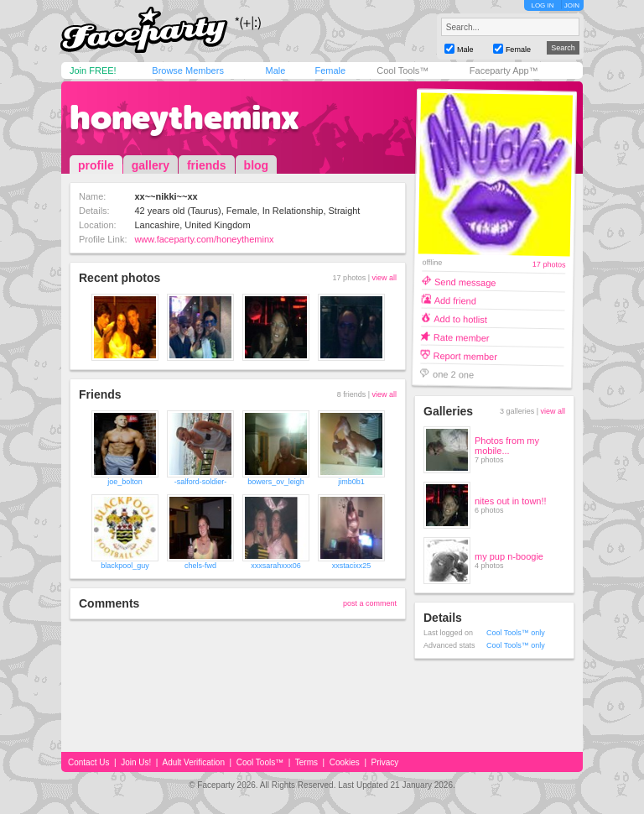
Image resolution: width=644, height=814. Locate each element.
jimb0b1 (351, 482)
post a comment (370, 603)
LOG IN (542, 5)
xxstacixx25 (352, 566)
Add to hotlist (460, 318)
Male (275, 70)
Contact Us (88, 762)
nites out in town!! (511, 501)
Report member (465, 355)
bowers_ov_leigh (276, 482)
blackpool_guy (125, 566)
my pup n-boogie (509, 556)
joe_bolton (125, 482)
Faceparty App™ (504, 70)
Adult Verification (193, 762)
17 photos (549, 265)
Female (330, 70)
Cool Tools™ (402, 70)
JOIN (572, 5)
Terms (306, 762)
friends (207, 165)
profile (96, 165)
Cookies (345, 762)
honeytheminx (184, 117)
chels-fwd (200, 566)
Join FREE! (93, 70)
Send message (465, 282)
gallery (151, 165)
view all (384, 278)
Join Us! (136, 762)
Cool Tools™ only (516, 633)
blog (257, 165)
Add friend (455, 300)
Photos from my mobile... (507, 446)
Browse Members (188, 70)
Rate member (462, 337)
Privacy (385, 762)
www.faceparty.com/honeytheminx (204, 239)
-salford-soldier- (201, 482)
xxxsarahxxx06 (276, 566)
